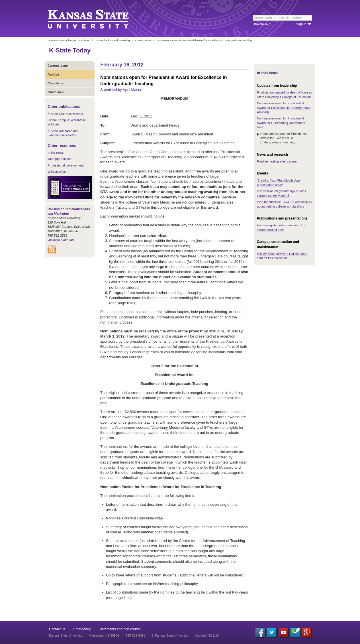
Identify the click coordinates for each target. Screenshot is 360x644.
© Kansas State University (170, 635)
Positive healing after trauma (277, 161)
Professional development (66, 165)
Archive (53, 74)
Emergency (82, 629)
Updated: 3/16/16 (207, 635)
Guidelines (56, 92)
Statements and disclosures (119, 629)
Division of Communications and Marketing (106, 40)
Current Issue (58, 66)
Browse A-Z (261, 24)
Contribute (56, 83)
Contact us (57, 629)
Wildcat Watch (58, 172)
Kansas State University (95, 19)
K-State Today (143, 40)
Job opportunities (60, 159)
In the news (56, 153)
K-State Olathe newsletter (65, 114)
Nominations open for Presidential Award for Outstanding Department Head (281, 123)
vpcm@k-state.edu (61, 240)
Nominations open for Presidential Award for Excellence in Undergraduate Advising (284, 108)
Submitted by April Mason (121, 90)
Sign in (301, 24)
